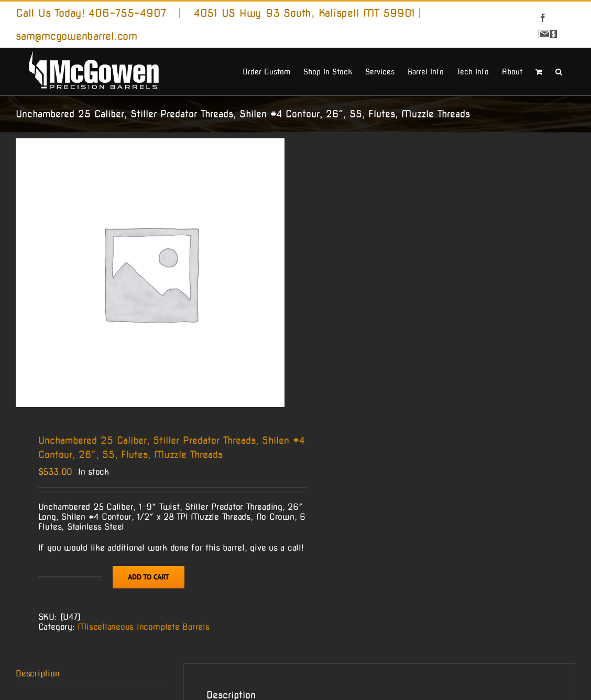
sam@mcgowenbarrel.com (76, 36)
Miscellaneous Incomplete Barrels (143, 627)
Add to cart (149, 577)
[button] (559, 71)
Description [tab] (37, 674)
